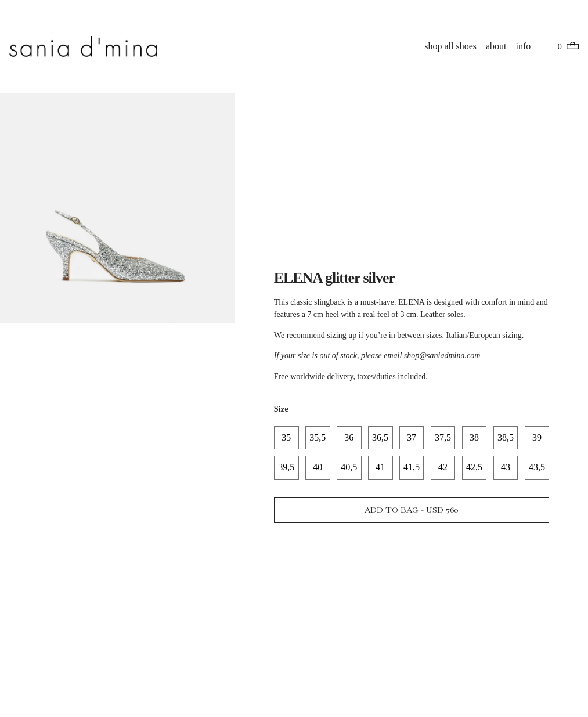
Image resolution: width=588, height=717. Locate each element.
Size (281, 408)
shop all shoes (451, 46)
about (496, 46)
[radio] (286, 438)
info (524, 46)
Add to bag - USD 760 (412, 510)
